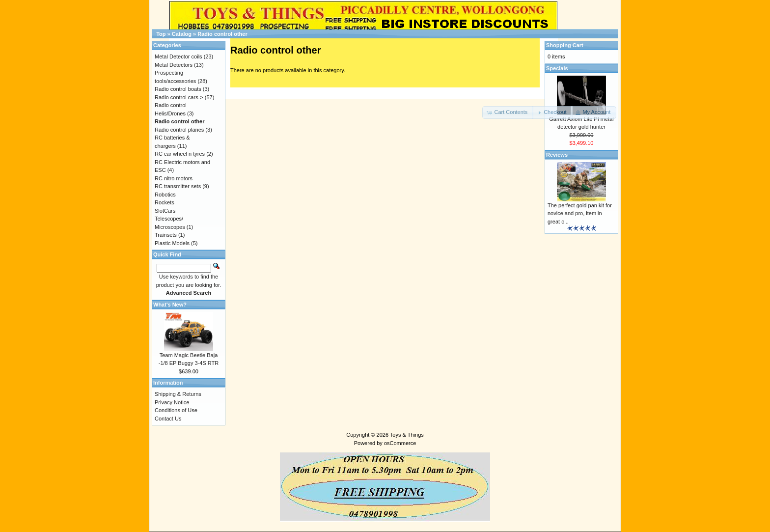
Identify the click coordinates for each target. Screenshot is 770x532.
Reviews (557, 155)
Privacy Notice (172, 402)
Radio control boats (178, 89)
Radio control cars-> (179, 97)
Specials (557, 68)
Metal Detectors (174, 65)
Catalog (182, 34)
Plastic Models (172, 243)
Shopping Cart (565, 45)
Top (161, 34)
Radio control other (222, 34)
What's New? (170, 305)
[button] (508, 112)
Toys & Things (407, 435)
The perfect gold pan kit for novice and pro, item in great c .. (580, 213)
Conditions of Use (176, 410)
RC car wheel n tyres (180, 154)
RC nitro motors (174, 178)
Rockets (165, 202)
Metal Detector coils (179, 56)
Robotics (165, 195)
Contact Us (168, 419)
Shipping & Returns (178, 394)
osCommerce (400, 443)
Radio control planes (179, 130)
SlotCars (165, 211)
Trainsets (166, 235)
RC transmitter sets (178, 186)
